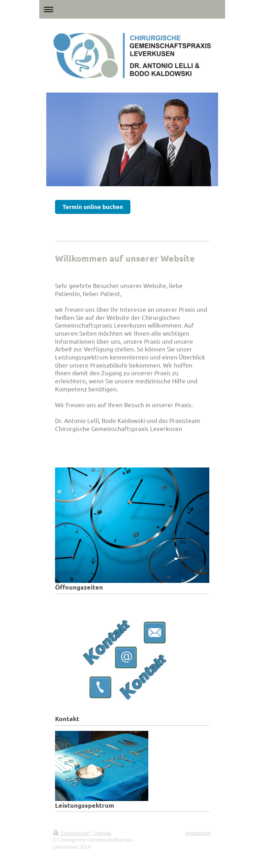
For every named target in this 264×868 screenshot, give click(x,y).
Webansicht (198, 833)
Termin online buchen (93, 207)
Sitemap (103, 833)
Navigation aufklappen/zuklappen (132, 9)
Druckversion (72, 833)
